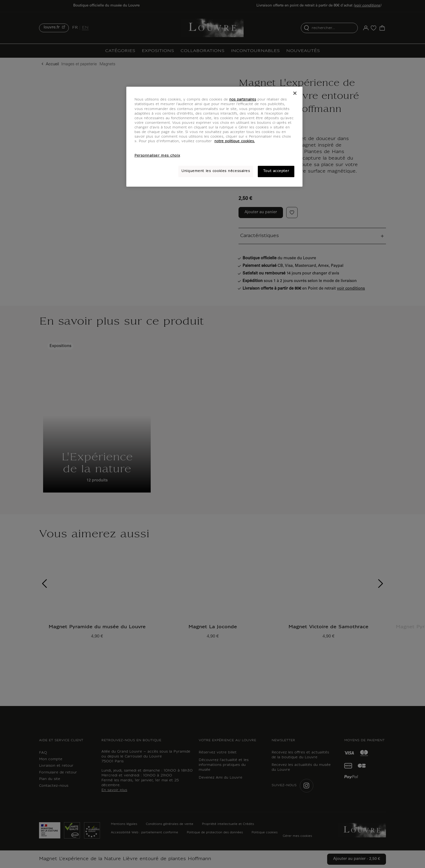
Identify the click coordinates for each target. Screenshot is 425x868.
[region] (214, 137)
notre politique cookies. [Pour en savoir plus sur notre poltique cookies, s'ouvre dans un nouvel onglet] (235, 141)
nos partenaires (243, 100)
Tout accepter (276, 171)
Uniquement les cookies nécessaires (216, 171)
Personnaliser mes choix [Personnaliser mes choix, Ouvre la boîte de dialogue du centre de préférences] (157, 156)
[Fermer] (295, 93)
